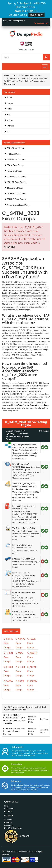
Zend (8, 131)
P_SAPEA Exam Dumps (8, 685)
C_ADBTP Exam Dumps (32, 657)
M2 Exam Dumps (13, 154)
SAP (14, 76)
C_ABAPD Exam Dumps (21, 643)
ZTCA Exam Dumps (14, 188)
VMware (9, 126)
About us (8, 822)
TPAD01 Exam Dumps (15, 193)
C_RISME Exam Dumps (8, 643)
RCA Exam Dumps (13, 171)
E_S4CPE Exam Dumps (20, 685)
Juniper (9, 103)
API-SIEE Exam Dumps (15, 182)
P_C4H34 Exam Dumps (20, 671)
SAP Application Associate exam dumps (32, 405)
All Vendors (9, 808)
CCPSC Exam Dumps (14, 148)
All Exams (8, 811)
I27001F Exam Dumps (15, 176)
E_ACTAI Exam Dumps (32, 671)
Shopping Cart (41, 23)
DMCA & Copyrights (13, 828)
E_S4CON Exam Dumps (32, 685)
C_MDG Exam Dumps (19, 657)
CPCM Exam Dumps (14, 165)
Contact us (9, 820)
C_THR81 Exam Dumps (8, 657)
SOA (7, 114)
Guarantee (9, 825)
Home (7, 76)
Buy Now (44, 719)
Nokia (8, 109)
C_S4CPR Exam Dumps (8, 671)
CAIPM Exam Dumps (14, 159)
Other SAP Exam (11, 631)
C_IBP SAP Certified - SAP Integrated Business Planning (14, 731)
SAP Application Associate (31, 76)
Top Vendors (9, 92)
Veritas (8, 120)
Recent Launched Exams (14, 143)
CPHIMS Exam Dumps (15, 199)
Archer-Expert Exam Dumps (17, 205)
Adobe (8, 97)
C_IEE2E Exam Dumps (31, 643)
